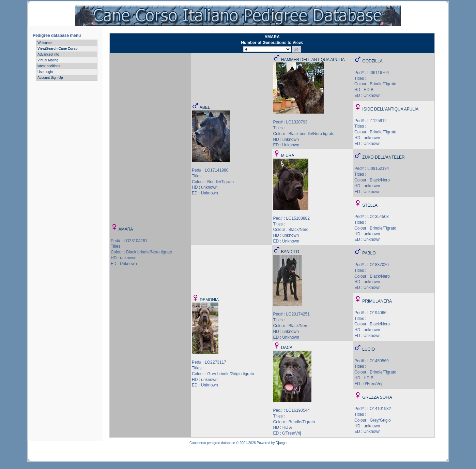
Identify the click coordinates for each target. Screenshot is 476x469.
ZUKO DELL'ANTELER (383, 157)
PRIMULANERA (377, 301)
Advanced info (48, 54)
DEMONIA (209, 300)
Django (281, 443)
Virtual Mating (48, 60)
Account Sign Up (50, 78)
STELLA (370, 205)
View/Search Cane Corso (58, 49)
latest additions (49, 66)
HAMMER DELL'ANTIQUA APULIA (313, 60)
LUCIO (368, 349)
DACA (287, 348)
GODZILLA (372, 61)
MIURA (288, 156)
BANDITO (290, 252)
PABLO (369, 253)
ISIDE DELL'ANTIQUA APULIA (390, 109)
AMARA (126, 229)
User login (45, 72)
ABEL (205, 107)
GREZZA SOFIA (377, 397)
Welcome (45, 43)
